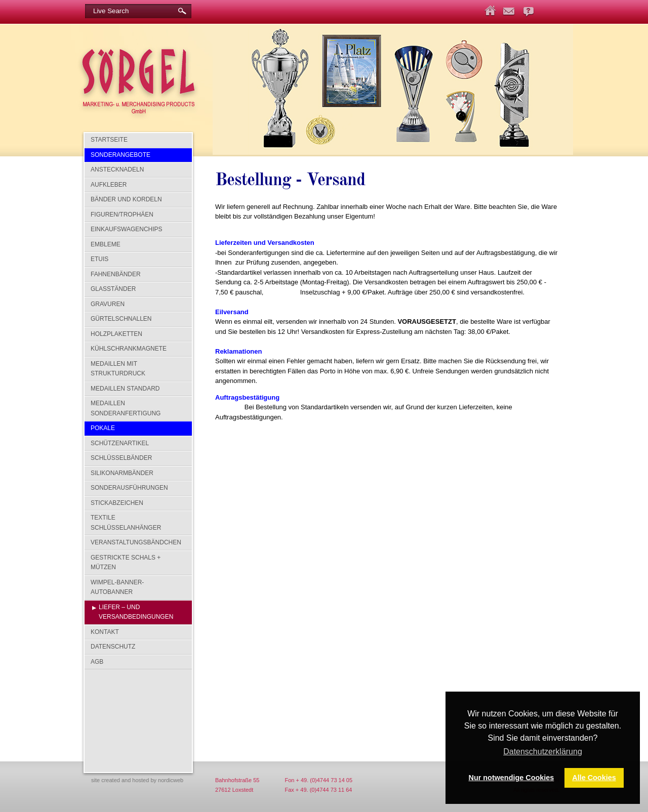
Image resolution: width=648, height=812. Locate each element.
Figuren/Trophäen (122, 215)
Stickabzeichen (117, 503)
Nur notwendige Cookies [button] (512, 778)
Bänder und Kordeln (126, 199)
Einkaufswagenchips (127, 229)
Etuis (99, 259)
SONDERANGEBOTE (120, 155)
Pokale (103, 428)
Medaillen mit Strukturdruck (118, 369)
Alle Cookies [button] (594, 778)
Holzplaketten (116, 334)
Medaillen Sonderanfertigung (126, 408)
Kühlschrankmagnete (129, 349)
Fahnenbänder (116, 274)
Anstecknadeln (117, 169)
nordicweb (171, 780)
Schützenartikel (120, 443)
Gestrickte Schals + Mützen (126, 563)
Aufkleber (109, 185)
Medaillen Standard (125, 389)
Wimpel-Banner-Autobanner (117, 587)
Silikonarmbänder (122, 473)
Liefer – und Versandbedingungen (136, 612)
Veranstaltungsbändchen (136, 542)
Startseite (109, 140)
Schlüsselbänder (121, 458)
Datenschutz (113, 647)
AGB (97, 662)
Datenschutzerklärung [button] (543, 752)
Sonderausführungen (129, 488)
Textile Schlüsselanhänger (126, 523)
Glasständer (113, 289)
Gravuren (108, 304)
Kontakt (105, 632)
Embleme (106, 244)
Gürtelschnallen (121, 319)
